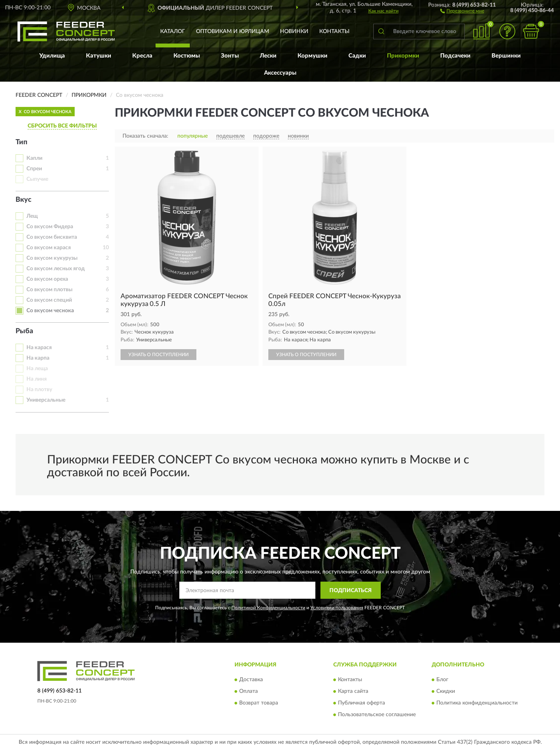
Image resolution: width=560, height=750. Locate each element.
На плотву (39, 390)
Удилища (52, 56)
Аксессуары (280, 73)
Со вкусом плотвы (49, 290)
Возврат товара (259, 703)
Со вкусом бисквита (52, 237)
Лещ (32, 216)
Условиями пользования (337, 608)
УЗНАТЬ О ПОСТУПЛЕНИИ (158, 355)
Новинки (294, 31)
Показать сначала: (145, 136)
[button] (462, 10)
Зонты (230, 56)
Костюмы (187, 56)
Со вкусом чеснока (50, 311)
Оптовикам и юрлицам (233, 31)
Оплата (248, 691)
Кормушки (312, 56)
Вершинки (506, 56)
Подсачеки (455, 56)
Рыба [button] (24, 331)
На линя (37, 379)
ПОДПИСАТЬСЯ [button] (351, 591)
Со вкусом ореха (47, 279)
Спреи (34, 169)
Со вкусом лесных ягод (56, 269)
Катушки (99, 56)
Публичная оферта (361, 703)
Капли (34, 158)
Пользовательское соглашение (377, 715)
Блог (442, 680)
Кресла (142, 56)
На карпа (38, 358)
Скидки (446, 691)
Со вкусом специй (49, 300)
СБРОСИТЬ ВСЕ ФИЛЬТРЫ (62, 126)
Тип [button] (21, 142)
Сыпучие (37, 179)
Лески (268, 56)
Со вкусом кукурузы (52, 258)
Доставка (251, 680)
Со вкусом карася (49, 248)
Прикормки (403, 56)
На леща (37, 369)
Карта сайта (353, 691)
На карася (39, 348)
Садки (357, 56)
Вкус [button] (24, 200)
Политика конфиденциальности (477, 703)
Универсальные (46, 400)
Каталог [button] (173, 31)
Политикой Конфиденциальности (268, 608)
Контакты (334, 31)
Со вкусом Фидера (50, 227)
